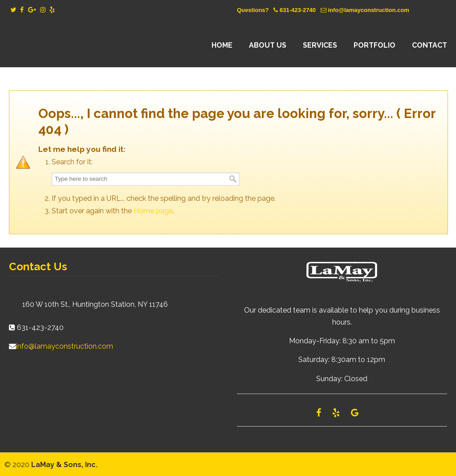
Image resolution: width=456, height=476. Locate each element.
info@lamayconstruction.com (368, 10)
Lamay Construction (87, 45)
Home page (153, 211)
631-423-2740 (298, 10)
